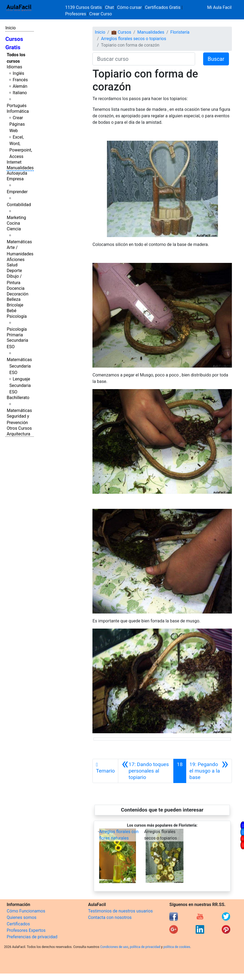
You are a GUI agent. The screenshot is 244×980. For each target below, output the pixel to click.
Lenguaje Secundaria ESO (20, 385)
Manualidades (20, 168)
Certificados (18, 924)
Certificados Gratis (163, 7)
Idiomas (14, 67)
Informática (18, 111)
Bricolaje (15, 305)
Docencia (16, 288)
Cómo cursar (130, 7)
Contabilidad (19, 205)
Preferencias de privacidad (32, 937)
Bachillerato (18, 398)
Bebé (12, 311)
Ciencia (14, 229)
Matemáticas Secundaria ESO (19, 366)
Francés (20, 80)
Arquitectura (18, 434)
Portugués (17, 106)
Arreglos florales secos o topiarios (134, 39)
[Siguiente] (209, 771)
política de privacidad (145, 947)
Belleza (14, 299)
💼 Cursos (121, 32)
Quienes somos (22, 917)
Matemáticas (19, 242)
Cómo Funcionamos (26, 911)
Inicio (10, 28)
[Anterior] (146, 771)
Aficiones (16, 260)
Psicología (17, 316)
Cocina (13, 223)
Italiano (20, 93)
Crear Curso (101, 14)
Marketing (16, 218)
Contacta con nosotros (110, 917)
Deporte (14, 271)
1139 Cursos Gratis (84, 7)
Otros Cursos (19, 428)
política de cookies (177, 947)
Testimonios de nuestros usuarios (121, 911)
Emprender (17, 192)
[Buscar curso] (144, 59)
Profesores (76, 14)
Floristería (180, 32)
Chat (110, 7)
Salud (12, 265)
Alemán (20, 86)
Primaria (15, 335)
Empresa (15, 179)
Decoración (18, 294)
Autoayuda (17, 173)
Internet (14, 162)
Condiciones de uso (114, 947)
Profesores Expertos (26, 930)
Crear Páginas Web (17, 124)
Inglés (18, 73)
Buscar (216, 59)
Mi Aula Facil (219, 7)
